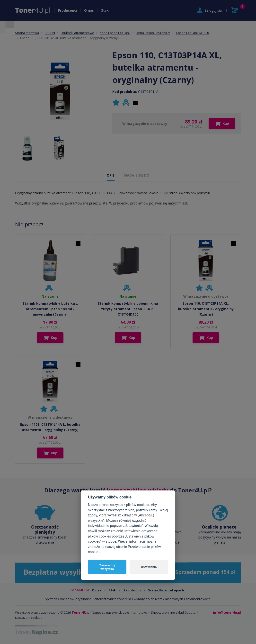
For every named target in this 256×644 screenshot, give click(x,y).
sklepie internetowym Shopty (140, 612)
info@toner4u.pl (227, 612)
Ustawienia (149, 567)
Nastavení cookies (29, 618)
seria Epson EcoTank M (153, 33)
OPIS (111, 175)
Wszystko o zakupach (166, 590)
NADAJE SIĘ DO (137, 175)
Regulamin (132, 590)
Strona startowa (27, 33)
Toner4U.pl (81, 612)
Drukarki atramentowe (77, 33)
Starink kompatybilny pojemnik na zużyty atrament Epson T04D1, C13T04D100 (128, 309)
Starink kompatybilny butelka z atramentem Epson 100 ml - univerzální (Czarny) (50, 309)
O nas (89, 10)
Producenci (68, 10)
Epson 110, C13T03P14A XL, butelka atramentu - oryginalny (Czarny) (206, 309)
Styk (105, 10)
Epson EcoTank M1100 (193, 33)
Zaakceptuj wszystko (107, 567)
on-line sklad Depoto (180, 612)
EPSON (50, 33)
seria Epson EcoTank (115, 33)
